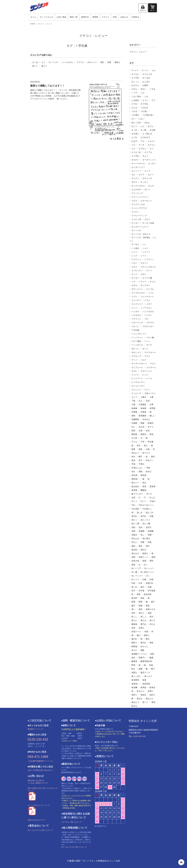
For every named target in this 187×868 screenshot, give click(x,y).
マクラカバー (150, 352)
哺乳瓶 (134, 434)
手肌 (133, 464)
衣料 (133, 628)
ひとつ (134, 126)
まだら (151, 126)
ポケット (135, 349)
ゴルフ (147, 219)
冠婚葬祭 (135, 419)
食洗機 (134, 687)
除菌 (140, 669)
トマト (134, 297)
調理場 (134, 646)
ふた (142, 126)
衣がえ (152, 624)
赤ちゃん (144, 646)
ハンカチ (135, 311)
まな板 (152, 130)
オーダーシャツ (149, 160)
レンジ (145, 375)
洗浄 (140, 527)
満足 (140, 546)
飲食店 (152, 687)
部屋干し (142, 658)
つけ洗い (144, 111)
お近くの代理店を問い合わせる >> (40, 770)
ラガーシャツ (146, 371)
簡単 (139, 594)
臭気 (140, 609)
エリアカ (148, 152)
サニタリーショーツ (140, 227)
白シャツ (135, 579)
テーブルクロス (138, 293)
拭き (133, 472)
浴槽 (150, 535)
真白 (142, 587)
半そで (151, 427)
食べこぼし (136, 676)
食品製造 (135, 680)
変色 (151, 434)
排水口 (149, 472)
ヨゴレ (134, 371)
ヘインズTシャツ (139, 334)
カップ (147, 171)
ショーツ (146, 252)
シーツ (143, 256)
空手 (133, 591)
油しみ (140, 512)
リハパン (135, 375)
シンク (134, 256)
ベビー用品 (136, 341)
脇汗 (133, 606)
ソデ (133, 282)
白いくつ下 (136, 568)
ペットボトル (137, 345)
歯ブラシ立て (137, 494)
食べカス (148, 676)
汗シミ (134, 501)
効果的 (151, 423)
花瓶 (150, 613)
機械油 (143, 490)
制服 (142, 423)
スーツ (149, 271)
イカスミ (151, 141)
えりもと (135, 74)
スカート (144, 263)
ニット (134, 308)
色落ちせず (151, 609)
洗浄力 (149, 527)
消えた (134, 542)
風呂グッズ (145, 672)
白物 (151, 579)
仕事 (151, 404)
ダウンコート (137, 289)
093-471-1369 (38, 757)
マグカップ (136, 356)
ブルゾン (135, 326)
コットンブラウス (139, 208)
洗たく (134, 520)
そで (153, 100)
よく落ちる (147, 134)
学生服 (151, 442)
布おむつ (135, 453)
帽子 (140, 457)
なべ (133, 119)
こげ (142, 93)
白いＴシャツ (137, 576)
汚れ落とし (147, 509)
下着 (133, 401)
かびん (134, 89)
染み (144, 483)
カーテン (135, 178)
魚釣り (152, 695)
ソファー (142, 282)
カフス (141, 175)
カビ (133, 175)
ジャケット (136, 259)
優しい (152, 416)
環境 (153, 557)
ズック (134, 274)
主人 (140, 401)
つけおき (144, 108)
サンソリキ (53, 62)
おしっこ (135, 82)
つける (134, 111)
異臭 (133, 565)
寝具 (140, 449)
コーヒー (135, 212)
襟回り (134, 643)
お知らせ (124, 17)
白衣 (140, 583)
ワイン (147, 390)
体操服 (134, 408)
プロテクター (148, 326)
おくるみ (146, 78)
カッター (152, 163)
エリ (43, 62)
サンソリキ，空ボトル (141, 234)
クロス (134, 201)
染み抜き (135, 486)
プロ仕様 (135, 330)
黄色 (153, 702)
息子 (140, 460)
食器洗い (135, 684)
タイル (152, 282)
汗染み (152, 501)
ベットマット (137, 337)
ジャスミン (149, 259)
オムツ (145, 156)
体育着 (152, 408)
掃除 (140, 472)
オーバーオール (138, 163)
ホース (149, 345)
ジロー (134, 263)
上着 (151, 397)
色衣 (133, 613)
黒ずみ (134, 706)
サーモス (135, 244)
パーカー (148, 315)
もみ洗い (135, 134)
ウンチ (141, 145)
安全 (139, 446)
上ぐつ (134, 397)
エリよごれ (136, 152)
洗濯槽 (141, 531)
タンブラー (145, 285)
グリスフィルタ (138, 204)
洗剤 (102, 62)
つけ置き (135, 115)
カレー (151, 175)
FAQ (115, 17)
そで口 (134, 104)
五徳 (148, 401)
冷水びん (146, 419)
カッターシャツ (138, 167)
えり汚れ (135, 78)
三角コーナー (150, 393)
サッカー (135, 223)
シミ (144, 244)
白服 (144, 579)
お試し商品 (61, 17)
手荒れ (141, 464)
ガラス (134, 182)
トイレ (151, 293)
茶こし (134, 617)
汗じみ (152, 498)
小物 (148, 449)
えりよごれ (147, 74)
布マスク (146, 453)
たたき (134, 108)
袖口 (139, 635)
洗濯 (109, 62)
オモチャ (135, 160)
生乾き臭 (135, 561)
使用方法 (85, 17)
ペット (147, 341)
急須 (133, 460)
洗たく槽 (135, 524)
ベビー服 (150, 337)
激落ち (117, 62)
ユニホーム (151, 367)
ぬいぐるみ (136, 123)
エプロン (142, 149)
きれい (143, 89)
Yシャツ (145, 70)
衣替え (141, 628)
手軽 (148, 468)
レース (149, 378)
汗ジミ (143, 501)
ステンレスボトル (148, 267)
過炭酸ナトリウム (139, 654)
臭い (133, 609)
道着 (152, 654)
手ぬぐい (150, 460)
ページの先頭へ (181, 862)
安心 (146, 446)
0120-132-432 (38, 739)
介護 (133, 404)
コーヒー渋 (136, 219)
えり (154, 70)
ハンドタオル (67, 62)
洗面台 (134, 535)
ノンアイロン (146, 308)
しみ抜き (135, 100)
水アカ (149, 494)
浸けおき (135, 538)
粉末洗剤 (148, 594)
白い (146, 565)
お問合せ (135, 17)
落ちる (143, 620)
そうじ (145, 100)
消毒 (142, 542)
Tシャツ (135, 70)
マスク (147, 356)
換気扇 (143, 475)
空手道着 (151, 591)
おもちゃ (135, 85)
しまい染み (136, 96)
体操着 (143, 408)
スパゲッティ (137, 271)
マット (134, 360)
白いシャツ (149, 568)
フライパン (136, 319)
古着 (140, 431)
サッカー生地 (148, 223)
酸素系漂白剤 (146, 661)
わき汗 (134, 141)
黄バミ (35, 66)
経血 (142, 598)
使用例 (95, 17)
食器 (144, 680)
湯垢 (133, 546)
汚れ (133, 505)
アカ (142, 141)
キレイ (147, 189)
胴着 (140, 602)
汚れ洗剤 (135, 509)
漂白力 (143, 550)
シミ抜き (135, 248)
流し (142, 535)
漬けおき (135, 553)
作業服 (134, 412)
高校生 (143, 695)
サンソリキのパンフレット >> (39, 805)
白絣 (133, 583)
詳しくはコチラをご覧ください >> (40, 830)
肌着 (133, 602)
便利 (133, 416)
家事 (133, 449)
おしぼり (146, 82)
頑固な (134, 672)
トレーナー (136, 300)
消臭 (150, 542)
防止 (133, 669)
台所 (148, 431)
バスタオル (136, 315)
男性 (151, 561)
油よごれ (150, 512)
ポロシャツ (92, 62)
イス (133, 145)
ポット (145, 349)
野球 (133, 665)
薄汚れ (143, 624)
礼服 (150, 587)
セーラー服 (147, 278)
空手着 (141, 591)
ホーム (33, 17)
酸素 (151, 658)
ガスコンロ (147, 178)
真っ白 (134, 587)
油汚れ (134, 516)
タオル (134, 285)
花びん (141, 613)
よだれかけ (145, 137)
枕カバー (135, 483)
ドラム (147, 300)
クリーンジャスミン (140, 197)
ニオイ (149, 304)
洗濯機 (151, 531)
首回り (134, 695)
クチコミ (106, 17)
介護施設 (142, 404)
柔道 (144, 486)
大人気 (134, 438)
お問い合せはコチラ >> (36, 820)
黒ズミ (44, 66)
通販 (142, 650)
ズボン (143, 274)
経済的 (134, 598)
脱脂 (140, 606)
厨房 (133, 431)
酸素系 (134, 661)
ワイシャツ (136, 390)
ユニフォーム (137, 367)
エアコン (151, 145)
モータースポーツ (139, 363)
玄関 (133, 557)
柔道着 (134, 490)
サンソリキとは (46, 17)
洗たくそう (145, 520)
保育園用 (142, 416)
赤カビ (134, 650)
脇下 (153, 602)
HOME (33, 24)
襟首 (151, 643)
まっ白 (35, 62)
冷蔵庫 (134, 423)
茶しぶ (143, 617)
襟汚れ (143, 643)
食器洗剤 (146, 684)
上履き (143, 397)
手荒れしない (137, 468)
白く (148, 576)
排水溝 (134, 475)
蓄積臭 (134, 624)
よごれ (134, 137)
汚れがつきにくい (146, 505)
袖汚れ (134, 639)
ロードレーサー (138, 386)
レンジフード (137, 378)
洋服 (151, 516)
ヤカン (153, 363)
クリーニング (137, 193)
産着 (144, 561)
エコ (133, 149)
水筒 (133, 498)
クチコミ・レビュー (45, 24)
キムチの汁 (136, 189)
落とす (152, 620)
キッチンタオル (138, 186)
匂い (133, 427)
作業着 (143, 412)
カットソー (136, 171)
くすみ (152, 89)
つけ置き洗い (148, 115)
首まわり (140, 691)
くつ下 (134, 93)
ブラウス (80, 62)
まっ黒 (143, 130)
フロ (146, 319)
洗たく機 (146, 524)
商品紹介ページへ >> (35, 729)
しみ (146, 96)
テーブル (150, 289)
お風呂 (145, 85)
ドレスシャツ (137, 304)
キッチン (144, 182)
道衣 (133, 658)
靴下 (153, 669)
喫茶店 (143, 434)
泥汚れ (143, 516)
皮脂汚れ (150, 583)
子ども (134, 442)
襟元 (148, 639)
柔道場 (152, 486)
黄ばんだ (150, 699)
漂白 (148, 546)
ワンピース (136, 393)
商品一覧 (74, 17)
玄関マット (143, 557)
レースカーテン (138, 382)
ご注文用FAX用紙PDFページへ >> (40, 761)
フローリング (137, 323)
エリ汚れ (135, 156)
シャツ (145, 248)
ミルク (143, 360)
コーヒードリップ (139, 215)
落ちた (134, 620)
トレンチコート (147, 297)
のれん (147, 123)
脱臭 (148, 606)
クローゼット (146, 201)
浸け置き (146, 538)
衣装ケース (136, 632)
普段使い (135, 479)
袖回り (147, 635)
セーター (135, 278)
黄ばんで (135, 702)
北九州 (141, 427)
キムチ (151, 186)
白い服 (134, 572)
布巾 (133, 457)
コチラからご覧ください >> (72, 822)
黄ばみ (140, 699)
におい (141, 119)
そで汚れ (144, 104)
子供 (142, 442)
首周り (151, 691)
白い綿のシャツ (147, 572)
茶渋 (151, 617)
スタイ (134, 267)
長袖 (151, 665)
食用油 (143, 687)
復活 (153, 457)
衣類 (146, 632)
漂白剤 (134, 550)
